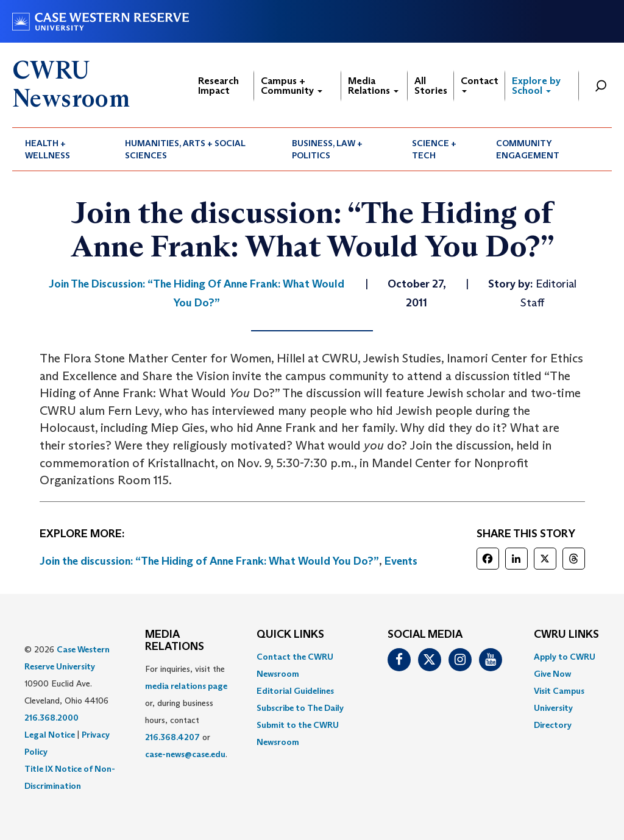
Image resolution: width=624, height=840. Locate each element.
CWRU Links (566, 635)
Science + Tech (434, 149)
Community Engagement (528, 149)
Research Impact (218, 86)
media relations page (186, 686)
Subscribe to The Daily (300, 708)
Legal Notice (50, 735)
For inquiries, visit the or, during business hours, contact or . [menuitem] (186, 711)
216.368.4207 (172, 737)
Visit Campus (559, 691)
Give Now (552, 674)
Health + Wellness (48, 149)
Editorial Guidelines (295, 691)
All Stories (431, 86)
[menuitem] (62, 149)
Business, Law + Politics (327, 149)
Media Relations (373, 86)
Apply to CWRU (565, 657)
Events (401, 561)
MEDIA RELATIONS (175, 641)
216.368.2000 (51, 718)
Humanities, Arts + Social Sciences (185, 149)
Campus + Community (292, 86)
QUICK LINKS (290, 635)
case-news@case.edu (185, 754)
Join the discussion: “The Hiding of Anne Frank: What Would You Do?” (209, 561)
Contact (480, 84)
